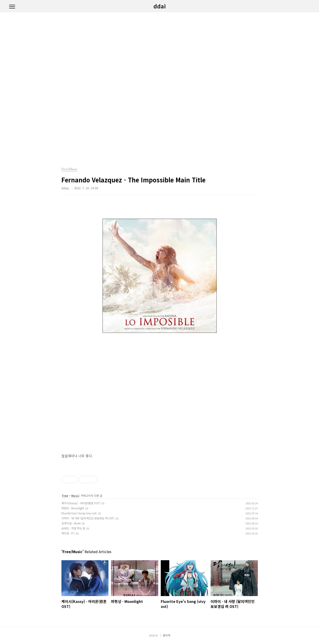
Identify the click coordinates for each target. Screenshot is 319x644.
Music (75, 495)
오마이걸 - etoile (71, 523)
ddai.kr (153, 635)
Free (65, 495)
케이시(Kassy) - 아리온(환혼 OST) (81, 503)
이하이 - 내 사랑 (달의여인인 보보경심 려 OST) (88, 518)
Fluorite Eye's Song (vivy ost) (79, 513)
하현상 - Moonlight (73, 508)
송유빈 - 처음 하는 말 (73, 528)
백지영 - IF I (68, 533)
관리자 (167, 635)
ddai (160, 6)
